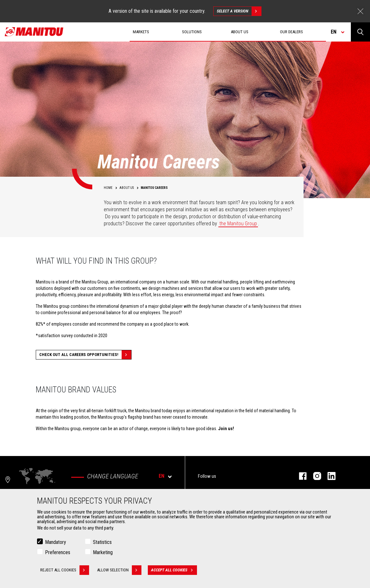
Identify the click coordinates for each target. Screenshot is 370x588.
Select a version (239, 11)
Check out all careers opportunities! (85, 355)
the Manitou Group (238, 224)
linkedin (328, 476)
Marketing (103, 553)
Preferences (58, 553)
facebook (300, 476)
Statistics (102, 543)
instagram (314, 476)
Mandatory (56, 543)
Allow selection (119, 571)
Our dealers (291, 32)
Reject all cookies (65, 571)
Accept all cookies (174, 571)
